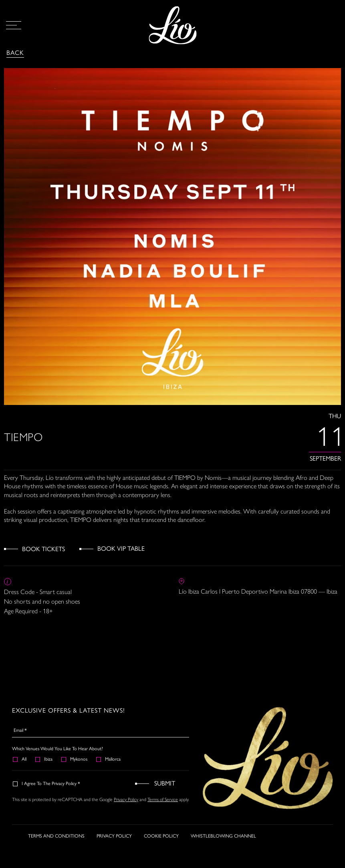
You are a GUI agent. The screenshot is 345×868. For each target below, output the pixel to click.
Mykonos (75, 759)
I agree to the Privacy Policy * (47, 783)
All (20, 759)
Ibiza (44, 759)
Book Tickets (43, 549)
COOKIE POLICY (161, 840)
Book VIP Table (121, 549)
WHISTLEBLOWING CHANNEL (223, 840)
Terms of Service (163, 800)
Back (15, 53)
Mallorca (109, 759)
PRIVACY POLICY (114, 840)
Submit (165, 783)
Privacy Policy (126, 800)
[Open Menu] (14, 25)
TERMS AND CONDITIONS (56, 840)
